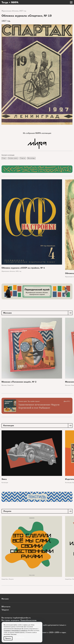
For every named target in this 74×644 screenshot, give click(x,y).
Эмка (4, 479)
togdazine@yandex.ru (22, 618)
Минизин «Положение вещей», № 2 (19, 382)
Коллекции (5, 483)
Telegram (5, 610)
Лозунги (11, 579)
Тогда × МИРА (10, 2)
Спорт (4, 158)
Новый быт (11, 385)
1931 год (18, 271)
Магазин (4, 385)
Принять (8, 638)
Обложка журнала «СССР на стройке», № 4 (23, 268)
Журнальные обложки (10, 11)
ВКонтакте (6, 607)
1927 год (23, 11)
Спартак (23, 158)
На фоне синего (13, 158)
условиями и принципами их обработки (16, 630)
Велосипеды (31, 158)
